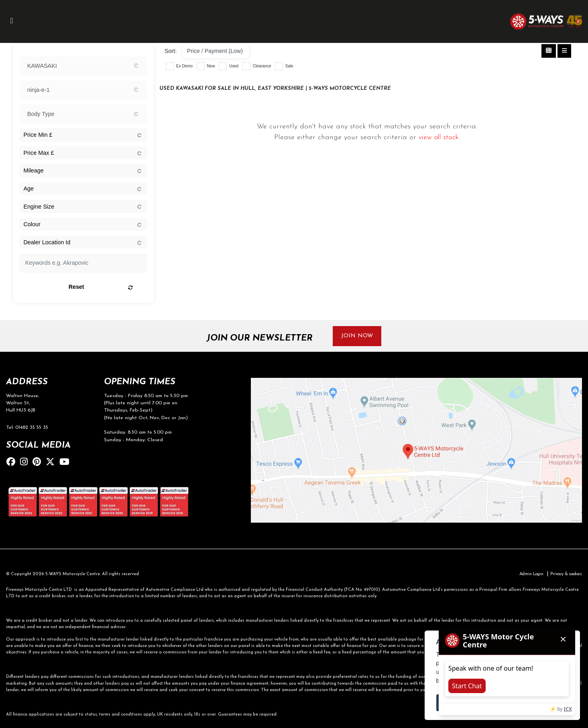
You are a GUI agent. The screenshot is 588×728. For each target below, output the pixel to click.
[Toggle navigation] (12, 21)
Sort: (171, 51)
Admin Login (526, 575)
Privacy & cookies (564, 575)
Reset (106, 287)
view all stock (439, 137)
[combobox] (83, 66)
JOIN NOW (357, 336)
